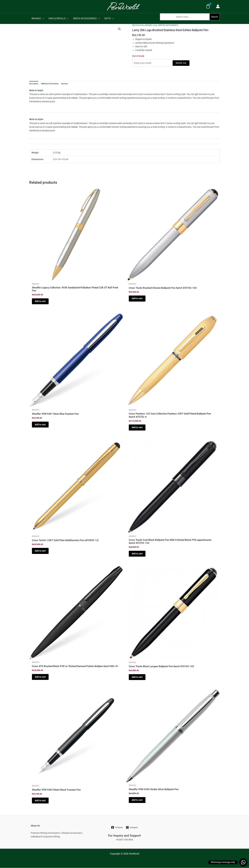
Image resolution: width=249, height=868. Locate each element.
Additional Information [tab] (50, 84)
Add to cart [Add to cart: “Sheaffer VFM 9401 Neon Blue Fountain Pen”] (40, 424)
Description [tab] (34, 84)
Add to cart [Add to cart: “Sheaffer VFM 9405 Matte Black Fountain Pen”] (40, 800)
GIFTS (108, 18)
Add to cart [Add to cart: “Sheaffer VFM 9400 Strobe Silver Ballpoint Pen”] (137, 800)
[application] (42, 18)
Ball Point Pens (138, 25)
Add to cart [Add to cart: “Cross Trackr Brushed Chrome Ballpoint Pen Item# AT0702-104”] (137, 299)
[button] (190, 22)
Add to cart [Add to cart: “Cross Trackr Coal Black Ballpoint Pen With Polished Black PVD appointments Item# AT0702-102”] (137, 554)
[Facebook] (117, 828)
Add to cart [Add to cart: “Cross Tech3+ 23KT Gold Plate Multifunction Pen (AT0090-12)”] (40, 551)
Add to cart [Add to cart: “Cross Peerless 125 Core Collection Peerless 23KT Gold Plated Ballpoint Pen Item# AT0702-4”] (137, 427)
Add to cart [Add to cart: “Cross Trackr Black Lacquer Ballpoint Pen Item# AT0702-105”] (137, 677)
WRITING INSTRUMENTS (168, 25)
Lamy (155, 25)
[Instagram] (132, 828)
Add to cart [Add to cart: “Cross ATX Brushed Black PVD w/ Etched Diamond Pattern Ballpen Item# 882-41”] (40, 677)
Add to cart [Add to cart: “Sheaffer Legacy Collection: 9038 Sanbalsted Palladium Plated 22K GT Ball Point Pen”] (40, 301)
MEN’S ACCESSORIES (86, 18)
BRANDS (38, 18)
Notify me (181, 63)
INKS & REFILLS (58, 18)
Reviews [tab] (65, 84)
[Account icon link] (218, 6)
